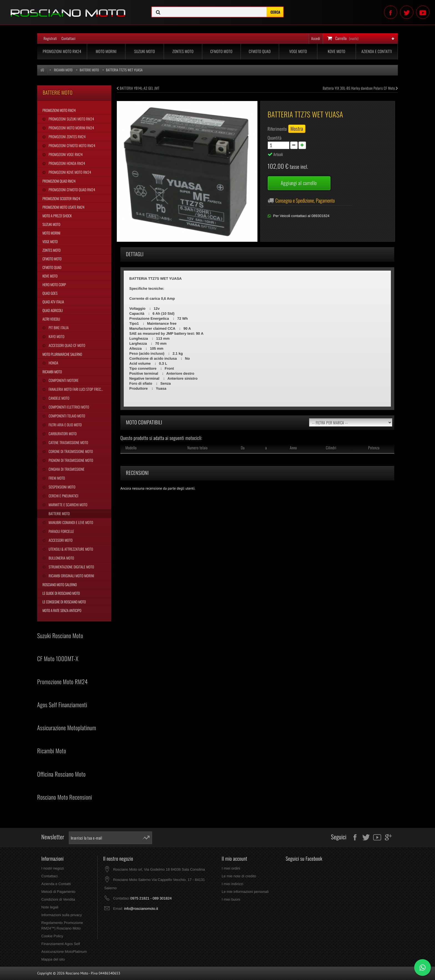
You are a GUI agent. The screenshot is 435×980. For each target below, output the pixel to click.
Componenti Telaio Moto (66, 416)
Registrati (50, 38)
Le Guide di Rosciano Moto (61, 593)
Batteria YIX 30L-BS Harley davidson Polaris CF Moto (360, 88)
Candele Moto (59, 398)
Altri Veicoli (51, 319)
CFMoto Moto (221, 51)
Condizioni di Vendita (58, 899)
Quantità (275, 138)
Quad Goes (50, 293)
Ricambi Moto (52, 372)
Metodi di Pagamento (58, 892)
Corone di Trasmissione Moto (70, 451)
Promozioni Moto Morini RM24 (71, 128)
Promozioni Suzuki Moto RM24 (71, 119)
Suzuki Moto (145, 51)
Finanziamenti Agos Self (61, 944)
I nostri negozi (53, 868)
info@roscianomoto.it (141, 909)
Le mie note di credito (239, 876)
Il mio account (234, 859)
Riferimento (277, 129)
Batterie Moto (59, 513)
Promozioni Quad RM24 (59, 181)
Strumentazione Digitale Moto (71, 567)
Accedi (316, 38)
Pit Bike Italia (58, 327)
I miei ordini (231, 868)
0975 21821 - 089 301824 (151, 898)
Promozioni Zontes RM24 (67, 137)
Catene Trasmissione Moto (68, 442)
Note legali (50, 907)
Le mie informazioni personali (245, 892)
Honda (53, 363)
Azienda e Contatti (377, 51)
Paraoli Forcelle (61, 531)
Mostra (297, 129)
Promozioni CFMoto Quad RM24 (71, 190)
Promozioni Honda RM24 (66, 163)
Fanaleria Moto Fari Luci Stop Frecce (76, 389)
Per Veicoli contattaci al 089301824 (301, 216)
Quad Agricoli (53, 310)
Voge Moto (298, 51)
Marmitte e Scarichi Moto (68, 505)
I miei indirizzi (232, 884)
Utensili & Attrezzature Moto (70, 549)
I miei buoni (231, 899)
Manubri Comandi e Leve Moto (70, 522)
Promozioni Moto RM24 (62, 51)
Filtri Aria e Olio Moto (65, 425)
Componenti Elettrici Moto (68, 407)
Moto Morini (106, 51)
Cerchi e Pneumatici (63, 496)
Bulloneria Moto (61, 558)
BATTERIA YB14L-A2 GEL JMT (138, 88)
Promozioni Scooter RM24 (61, 198)
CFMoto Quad (260, 51)
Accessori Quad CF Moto (66, 345)
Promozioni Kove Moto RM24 (69, 172)
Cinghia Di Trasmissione (66, 469)
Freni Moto (56, 478)
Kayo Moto (56, 336)
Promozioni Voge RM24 (65, 154)
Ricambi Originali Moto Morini (71, 576)
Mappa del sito (53, 959)
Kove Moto (337, 51)
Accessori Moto (60, 540)
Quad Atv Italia (53, 302)
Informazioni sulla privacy (62, 915)
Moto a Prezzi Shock (57, 216)
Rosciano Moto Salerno (60, 585)
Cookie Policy (52, 936)
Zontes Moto (183, 51)
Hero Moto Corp (54, 284)
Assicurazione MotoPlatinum (64, 952)
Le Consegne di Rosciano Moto (64, 602)
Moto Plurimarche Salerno (62, 354)
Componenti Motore (63, 380)
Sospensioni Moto (61, 487)
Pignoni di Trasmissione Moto (70, 460)
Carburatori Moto (62, 434)
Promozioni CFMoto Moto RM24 (71, 145)
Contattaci (68, 38)
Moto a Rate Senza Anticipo (62, 610)
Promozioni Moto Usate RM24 (64, 207)
